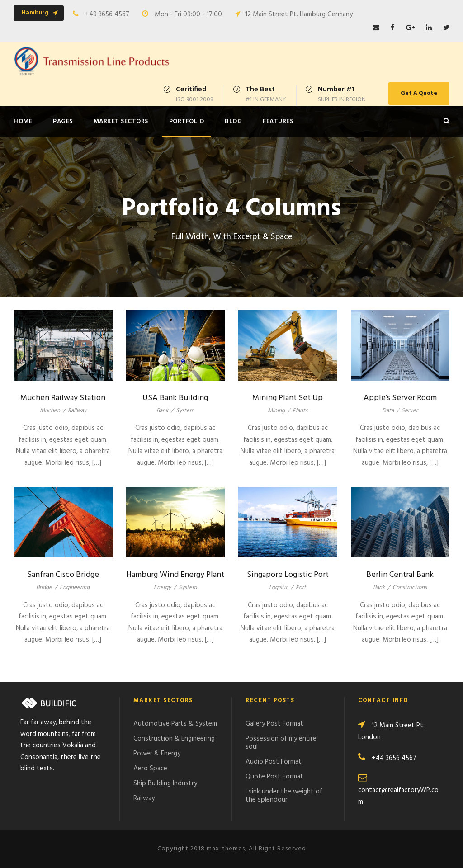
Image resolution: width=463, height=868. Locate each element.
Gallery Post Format (274, 724)
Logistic (279, 587)
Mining (276, 411)
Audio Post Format (274, 762)
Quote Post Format (274, 777)
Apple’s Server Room (400, 398)
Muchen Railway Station (63, 398)
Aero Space (150, 769)
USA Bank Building (175, 398)
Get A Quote (419, 93)
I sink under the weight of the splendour (284, 796)
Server (410, 411)
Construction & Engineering (174, 739)
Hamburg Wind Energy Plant (175, 575)
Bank (162, 411)
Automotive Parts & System (175, 724)
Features (278, 121)
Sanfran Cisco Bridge (63, 575)
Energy (162, 587)
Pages (63, 121)
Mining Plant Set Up (288, 398)
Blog (233, 121)
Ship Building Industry (165, 783)
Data (388, 411)
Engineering (75, 587)
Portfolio (187, 121)
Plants (300, 411)
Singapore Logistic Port (288, 575)
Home (23, 121)
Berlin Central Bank (400, 575)
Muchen (50, 411)
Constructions (410, 587)
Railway (77, 411)
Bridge (44, 587)
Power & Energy (157, 754)
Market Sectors (121, 121)
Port (301, 587)
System (185, 411)
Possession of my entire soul (281, 743)
